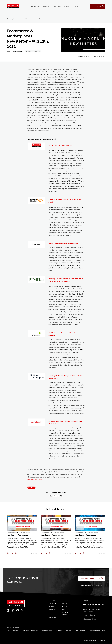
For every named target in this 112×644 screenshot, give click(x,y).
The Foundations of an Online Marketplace (63, 243)
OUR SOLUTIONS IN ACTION (91, 585)
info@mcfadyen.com (35, 480)
